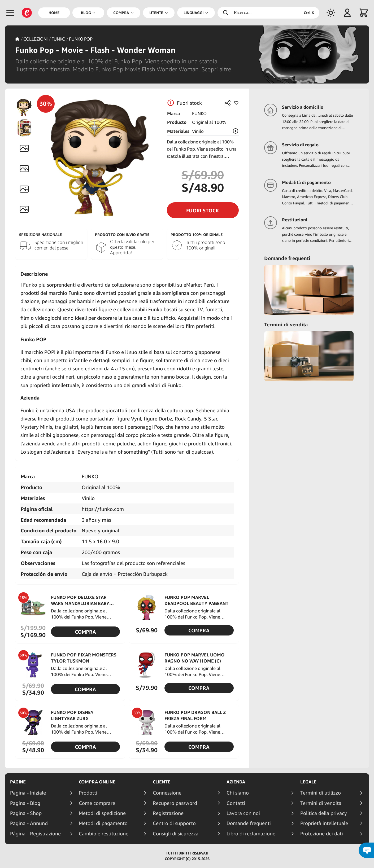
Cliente (162, 782)
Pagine (18, 782)
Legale (308, 782)
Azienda (236, 782)
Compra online (97, 782)
